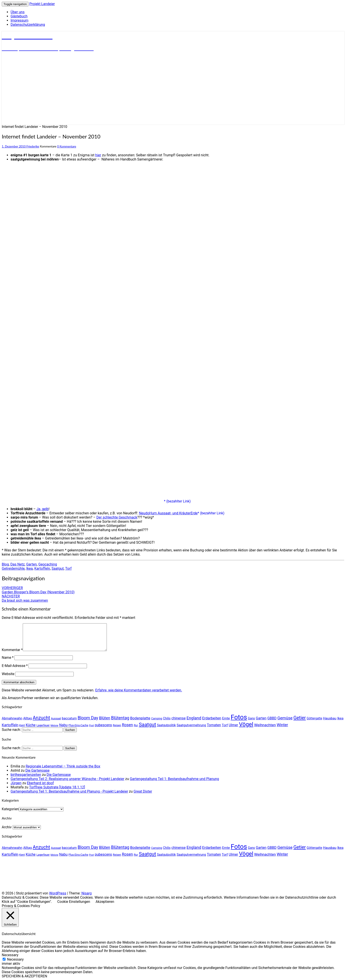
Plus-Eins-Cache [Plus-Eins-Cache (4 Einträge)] (78, 725)
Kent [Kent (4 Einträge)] (22, 725)
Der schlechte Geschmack (117, 517)
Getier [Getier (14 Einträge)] (300, 718)
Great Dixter (143, 791)
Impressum (20, 20)
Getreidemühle (13, 568)
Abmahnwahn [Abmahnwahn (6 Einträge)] (12, 718)
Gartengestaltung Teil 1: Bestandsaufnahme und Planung (174, 779)
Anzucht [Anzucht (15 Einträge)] (41, 718)
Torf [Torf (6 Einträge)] (225, 725)
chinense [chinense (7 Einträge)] (179, 718)
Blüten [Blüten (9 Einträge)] (105, 718)
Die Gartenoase (37, 770)
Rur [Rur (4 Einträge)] (136, 725)
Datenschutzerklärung (28, 25)
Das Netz (18, 564)
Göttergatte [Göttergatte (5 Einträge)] (314, 718)
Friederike (33, 146)
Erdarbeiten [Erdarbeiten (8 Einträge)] (212, 718)
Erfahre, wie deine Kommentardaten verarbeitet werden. (139, 690)
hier (98, 155)
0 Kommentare (67, 146)
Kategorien (10, 809)
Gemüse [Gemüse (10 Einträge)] (285, 718)
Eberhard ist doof (40, 783)
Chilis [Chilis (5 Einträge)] (167, 718)
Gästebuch (19, 16)
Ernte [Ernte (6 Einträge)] (226, 718)
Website (8, 674)
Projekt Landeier (42, 4)
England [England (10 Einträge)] (194, 718)
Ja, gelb (42, 509)
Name (8, 658)
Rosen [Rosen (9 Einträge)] (128, 725)
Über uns (18, 12)
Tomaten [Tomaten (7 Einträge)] (214, 725)
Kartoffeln (42, 568)
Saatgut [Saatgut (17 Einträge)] (147, 725)
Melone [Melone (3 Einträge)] (54, 725)
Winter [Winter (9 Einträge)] (282, 725)
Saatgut (58, 568)
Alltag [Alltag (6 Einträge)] (27, 718)
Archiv (7, 827)
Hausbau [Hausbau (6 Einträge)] (330, 718)
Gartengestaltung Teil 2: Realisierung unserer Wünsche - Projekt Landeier (68, 779)
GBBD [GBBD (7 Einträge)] (272, 718)
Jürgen (16, 783)
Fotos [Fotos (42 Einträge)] (239, 717)
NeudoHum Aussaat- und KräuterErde (168, 513)
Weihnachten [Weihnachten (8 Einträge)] (265, 725)
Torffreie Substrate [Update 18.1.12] (57, 787)
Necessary (15, 959)
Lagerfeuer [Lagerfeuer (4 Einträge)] (43, 725)
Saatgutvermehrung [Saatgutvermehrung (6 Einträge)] (191, 725)
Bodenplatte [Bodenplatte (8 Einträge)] (140, 718)
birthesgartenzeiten (26, 775)
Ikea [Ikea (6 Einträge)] (340, 718)
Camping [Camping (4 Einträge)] (157, 718)
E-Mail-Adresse (15, 666)
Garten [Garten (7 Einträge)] (261, 718)
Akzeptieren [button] (105, 902)
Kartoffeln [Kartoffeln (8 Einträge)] (10, 725)
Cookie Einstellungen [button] (74, 902)
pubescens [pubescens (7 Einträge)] (103, 725)
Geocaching (48, 564)
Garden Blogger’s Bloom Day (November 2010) (38, 590)
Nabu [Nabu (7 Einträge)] (63, 725)
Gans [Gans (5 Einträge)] (251, 718)
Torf (69, 568)
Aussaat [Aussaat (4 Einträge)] (56, 718)
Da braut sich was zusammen (25, 598)
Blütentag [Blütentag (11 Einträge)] (120, 718)
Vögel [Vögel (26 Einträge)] (246, 724)
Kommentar (12, 650)
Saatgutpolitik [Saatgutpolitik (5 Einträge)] (166, 725)
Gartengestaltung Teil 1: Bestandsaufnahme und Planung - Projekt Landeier (69, 791)
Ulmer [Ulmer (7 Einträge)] (233, 725)
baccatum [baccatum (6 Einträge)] (69, 718)
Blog (5, 564)
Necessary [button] (10, 955)
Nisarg (87, 893)
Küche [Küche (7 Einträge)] (31, 725)
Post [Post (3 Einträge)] (92, 725)
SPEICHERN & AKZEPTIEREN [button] (24, 976)
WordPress (58, 893)
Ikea (30, 568)
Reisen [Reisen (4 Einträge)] (117, 725)
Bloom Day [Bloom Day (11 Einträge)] (88, 718)
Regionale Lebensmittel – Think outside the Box (63, 766)
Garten (32, 564)
